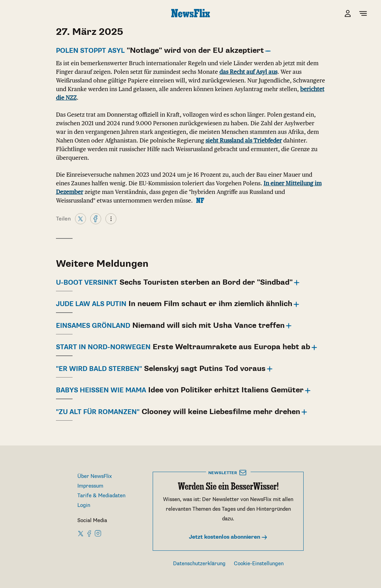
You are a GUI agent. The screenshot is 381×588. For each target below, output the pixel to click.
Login (84, 505)
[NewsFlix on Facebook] (89, 533)
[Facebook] (96, 218)
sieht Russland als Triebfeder (244, 140)
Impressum (90, 486)
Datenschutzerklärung (199, 564)
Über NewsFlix (95, 476)
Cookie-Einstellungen (259, 564)
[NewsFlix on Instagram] (98, 533)
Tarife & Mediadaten (101, 496)
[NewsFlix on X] (81, 533)
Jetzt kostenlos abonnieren (228, 537)
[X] (80, 218)
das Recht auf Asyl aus (248, 72)
